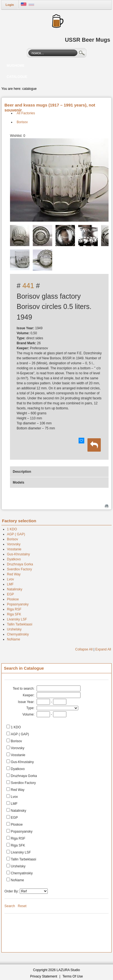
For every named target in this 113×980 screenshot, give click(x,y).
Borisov (22, 122)
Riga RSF (14, 609)
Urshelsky (14, 629)
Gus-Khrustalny (18, 554)
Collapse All (84, 649)
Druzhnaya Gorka (20, 564)
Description (22, 472)
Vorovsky (14, 544)
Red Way (14, 574)
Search (82, 54)
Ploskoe (13, 599)
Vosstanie (14, 549)
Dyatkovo (14, 559)
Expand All (103, 649)
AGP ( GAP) (16, 534)
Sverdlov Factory (19, 569)
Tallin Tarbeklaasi (20, 624)
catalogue (29, 89)
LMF (10, 584)
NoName (13, 639)
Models (18, 482)
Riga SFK (14, 614)
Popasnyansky (18, 604)
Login (10, 5)
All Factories (26, 113)
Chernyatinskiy (18, 634)
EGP (10, 594)
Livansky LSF (17, 619)
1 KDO (12, 529)
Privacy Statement (44, 976)
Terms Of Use (73, 976)
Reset (22, 906)
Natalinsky (15, 589)
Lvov (10, 579)
